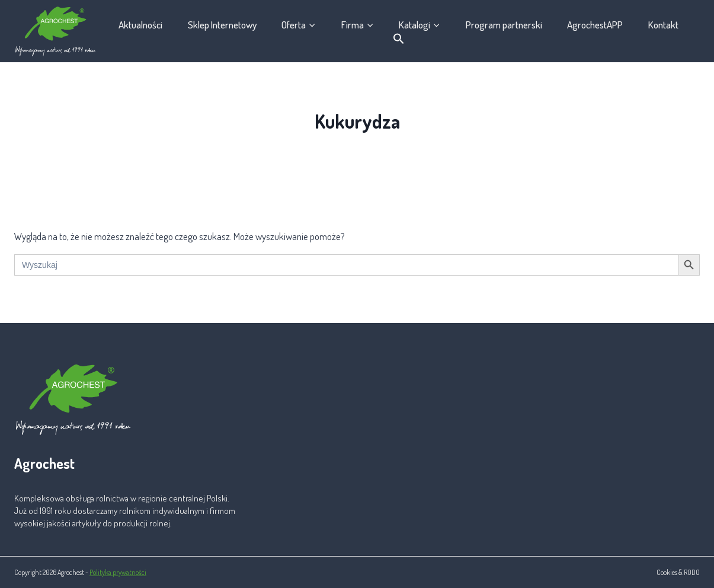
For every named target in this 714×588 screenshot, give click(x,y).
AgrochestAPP (595, 25)
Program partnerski (504, 25)
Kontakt (663, 25)
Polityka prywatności (118, 572)
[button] (398, 39)
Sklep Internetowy (222, 25)
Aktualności (140, 25)
